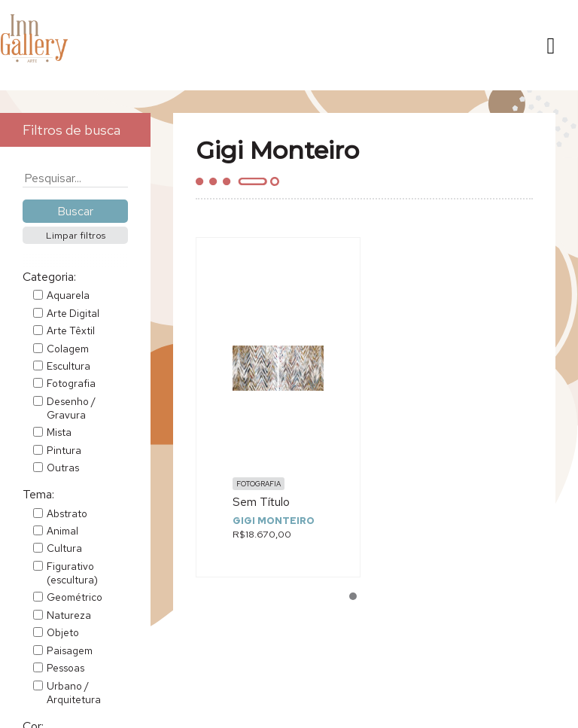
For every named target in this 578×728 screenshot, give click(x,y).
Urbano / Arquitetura (74, 693)
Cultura (64, 548)
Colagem (68, 349)
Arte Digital (73, 313)
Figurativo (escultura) (72, 573)
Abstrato (67, 513)
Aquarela (68, 295)
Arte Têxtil (71, 330)
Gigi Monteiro (274, 521)
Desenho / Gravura (71, 408)
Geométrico (75, 597)
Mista (59, 432)
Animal (62, 531)
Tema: (38, 494)
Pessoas (65, 668)
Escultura (68, 366)
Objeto (63, 632)
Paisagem (70, 650)
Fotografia (71, 383)
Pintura (64, 450)
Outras (63, 468)
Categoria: (49, 277)
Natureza (69, 615)
